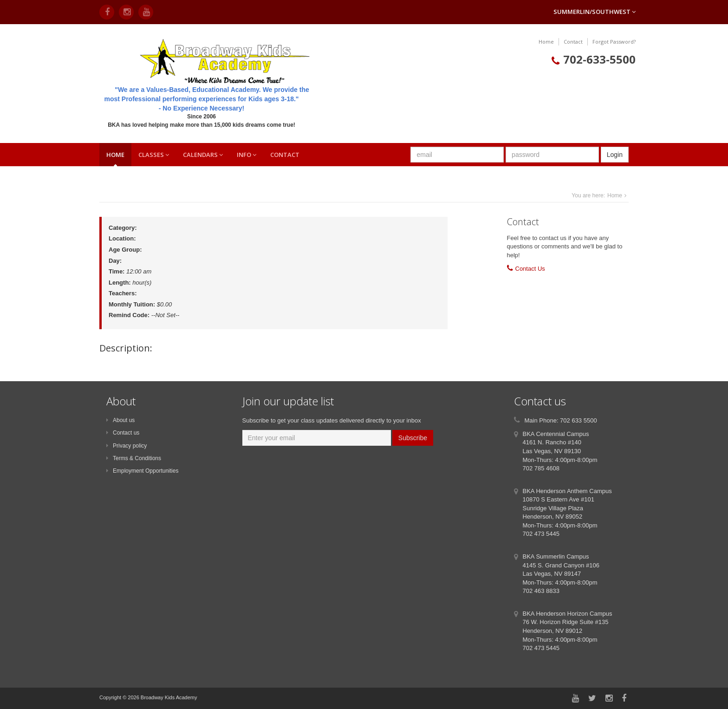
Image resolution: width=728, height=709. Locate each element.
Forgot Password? (614, 42)
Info (247, 155)
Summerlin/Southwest (595, 12)
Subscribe (413, 438)
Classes (154, 155)
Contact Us (530, 269)
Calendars (203, 155)
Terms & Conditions (134, 458)
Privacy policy (127, 446)
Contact (573, 42)
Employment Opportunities (142, 471)
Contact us (123, 433)
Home (546, 42)
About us (120, 420)
